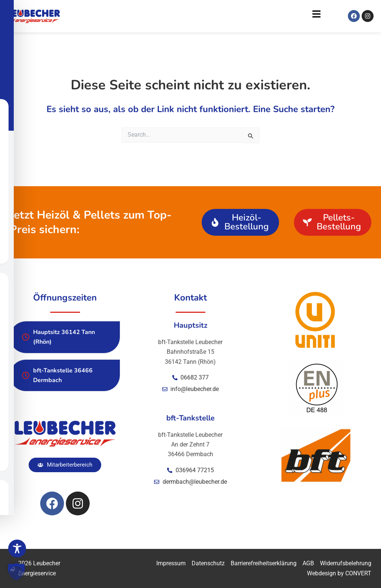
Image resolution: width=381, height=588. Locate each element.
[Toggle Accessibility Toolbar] (17, 549)
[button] (194, 16)
